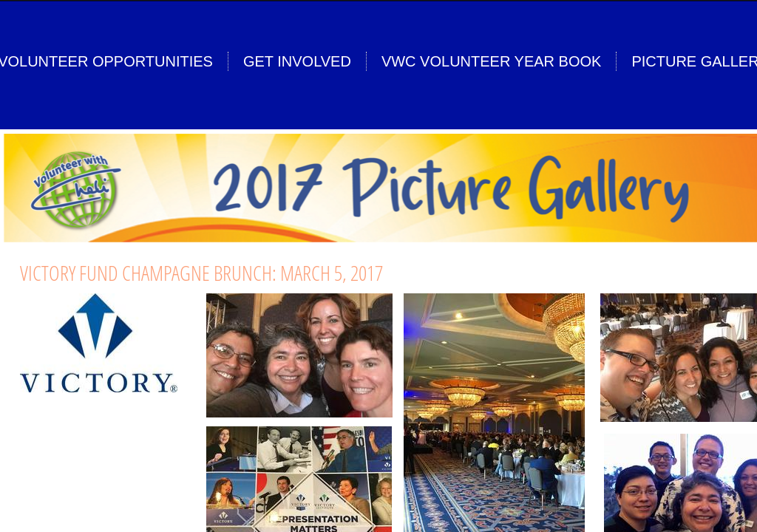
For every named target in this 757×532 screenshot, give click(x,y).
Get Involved (297, 61)
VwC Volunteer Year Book (491, 61)
